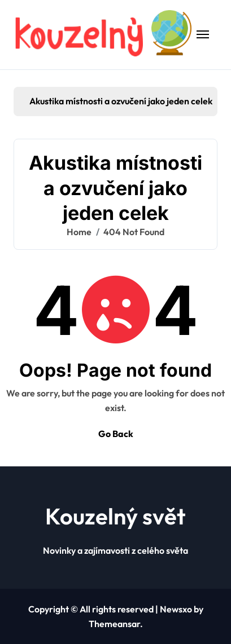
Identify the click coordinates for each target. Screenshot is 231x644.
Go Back (116, 434)
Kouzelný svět (115, 516)
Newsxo (176, 609)
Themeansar (114, 624)
